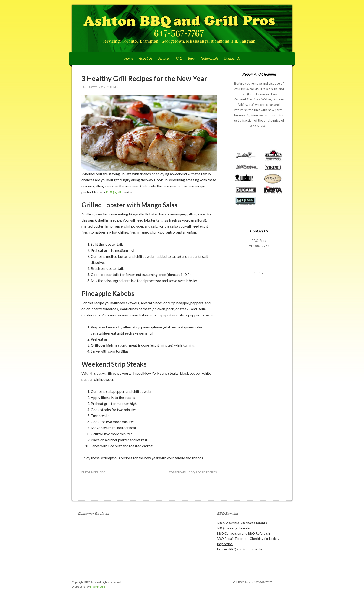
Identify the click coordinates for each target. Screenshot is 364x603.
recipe (200, 472)
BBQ (103, 472)
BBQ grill (114, 192)
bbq (192, 472)
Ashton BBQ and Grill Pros (182, 28)
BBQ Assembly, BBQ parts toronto (242, 523)
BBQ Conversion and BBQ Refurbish (243, 533)
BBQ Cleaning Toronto (233, 528)
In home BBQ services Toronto (239, 549)
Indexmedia (97, 587)
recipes (211, 472)
